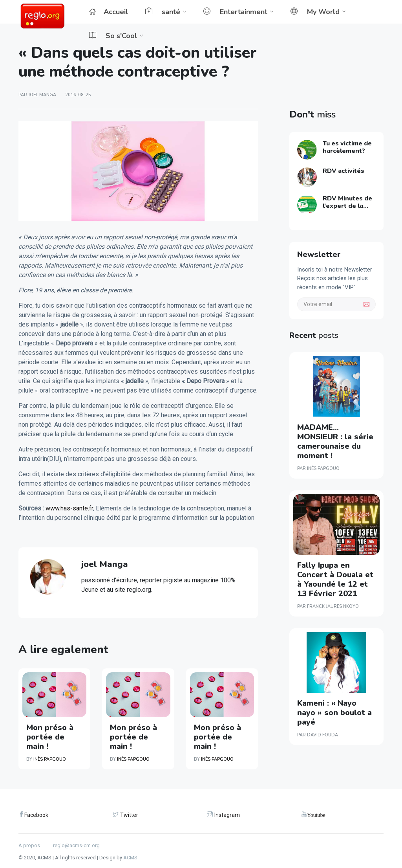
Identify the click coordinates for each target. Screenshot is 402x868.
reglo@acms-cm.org (76, 845)
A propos (29, 845)
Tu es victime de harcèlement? (347, 147)
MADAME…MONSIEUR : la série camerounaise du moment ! (335, 441)
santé (163, 12)
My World (315, 12)
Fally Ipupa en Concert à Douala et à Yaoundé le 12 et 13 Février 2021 (335, 579)
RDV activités (344, 171)
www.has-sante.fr (69, 508)
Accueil (109, 12)
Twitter (129, 815)
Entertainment (235, 12)
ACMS (130, 858)
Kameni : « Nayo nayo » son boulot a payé (334, 713)
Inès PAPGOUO (50, 759)
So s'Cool (113, 36)
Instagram (227, 815)
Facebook (36, 815)
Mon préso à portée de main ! (50, 737)
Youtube (316, 815)
